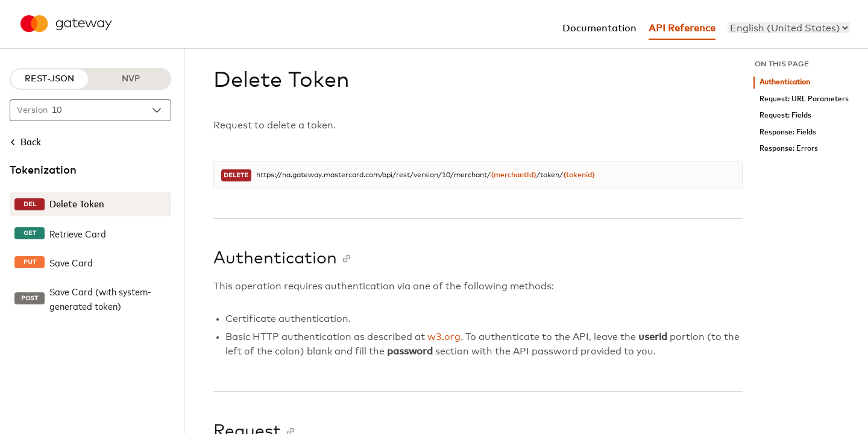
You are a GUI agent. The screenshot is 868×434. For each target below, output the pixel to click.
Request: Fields (785, 115)
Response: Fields (788, 132)
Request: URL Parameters (804, 99)
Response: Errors (789, 149)
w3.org (444, 337)
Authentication (785, 82)
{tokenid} (579, 175)
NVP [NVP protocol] (131, 79)
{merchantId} (514, 175)
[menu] (789, 28)
